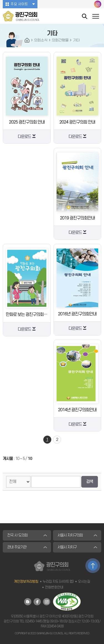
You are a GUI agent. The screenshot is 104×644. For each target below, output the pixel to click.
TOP (93, 566)
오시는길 (84, 582)
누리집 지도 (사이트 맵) (58, 582)
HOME (27, 40)
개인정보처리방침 (26, 582)
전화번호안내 (54, 587)
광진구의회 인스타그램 (98, 4)
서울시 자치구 (67, 547)
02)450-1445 (33, 621)
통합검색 (85, 16)
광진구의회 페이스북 (37, 602)
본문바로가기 (0, 0)
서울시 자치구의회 (70, 535)
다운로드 (24, 137)
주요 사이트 (19, 4)
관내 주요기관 (17, 547)
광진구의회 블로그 (28, 602)
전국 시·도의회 (17, 535)
